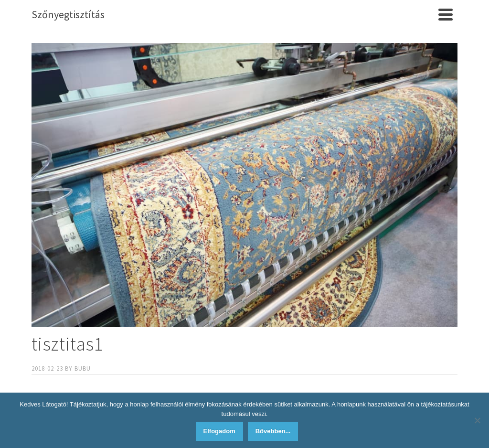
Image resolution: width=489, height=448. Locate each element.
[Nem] (477, 420)
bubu (83, 368)
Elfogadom (219, 431)
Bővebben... (273, 431)
